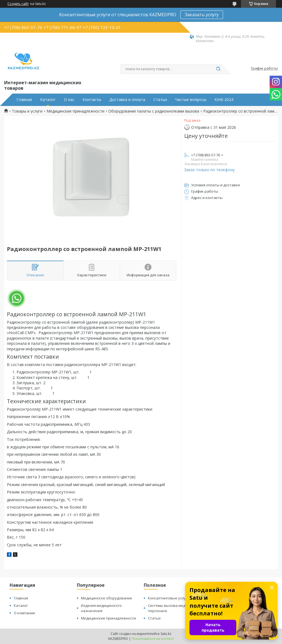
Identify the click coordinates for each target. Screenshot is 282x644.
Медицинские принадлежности (75, 111)
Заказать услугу (202, 15)
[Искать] (218, 69)
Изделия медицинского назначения (101, 608)
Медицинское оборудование (107, 598)
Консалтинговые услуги (169, 598)
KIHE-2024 (224, 100)
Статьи (160, 100)
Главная (24, 100)
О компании (24, 613)
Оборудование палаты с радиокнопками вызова (154, 111)
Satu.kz (166, 634)
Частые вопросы (191, 100)
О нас (69, 100)
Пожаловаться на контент (153, 639)
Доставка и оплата (127, 100)
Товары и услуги (27, 111)
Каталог (48, 100)
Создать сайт (18, 4)
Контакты (92, 100)
